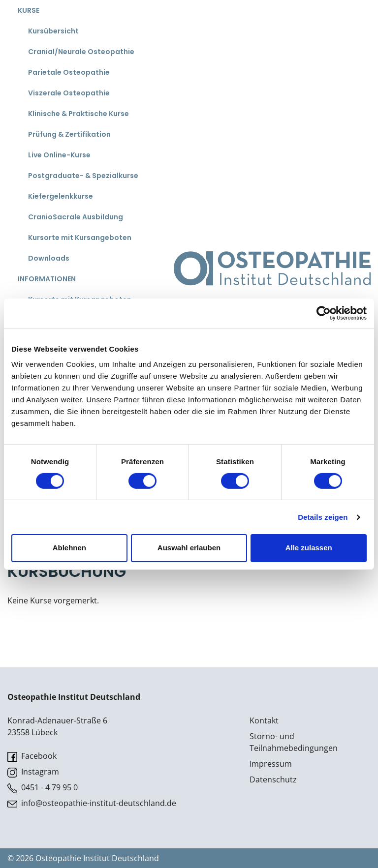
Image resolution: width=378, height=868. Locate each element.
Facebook (32, 756)
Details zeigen (323, 517)
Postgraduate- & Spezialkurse (83, 176)
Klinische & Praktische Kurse (79, 114)
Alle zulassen (309, 548)
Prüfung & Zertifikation (69, 134)
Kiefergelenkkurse (61, 196)
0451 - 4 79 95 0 (43, 788)
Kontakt (264, 720)
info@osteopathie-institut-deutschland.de (92, 803)
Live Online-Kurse (59, 155)
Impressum (271, 764)
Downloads (49, 258)
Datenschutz (273, 779)
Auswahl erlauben (189, 548)
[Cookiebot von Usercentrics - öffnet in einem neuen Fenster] (324, 313)
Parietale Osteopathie (69, 72)
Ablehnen (69, 548)
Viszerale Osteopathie (69, 93)
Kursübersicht (53, 31)
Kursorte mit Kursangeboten (80, 238)
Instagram (33, 772)
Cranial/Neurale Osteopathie (81, 52)
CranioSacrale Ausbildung (76, 217)
